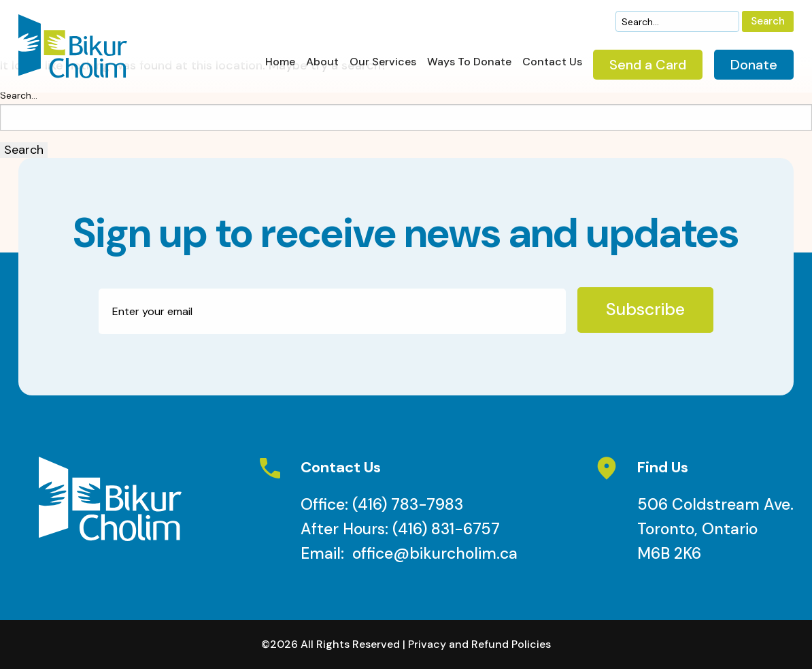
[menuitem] (280, 66)
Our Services (383, 63)
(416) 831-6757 (446, 529)
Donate (754, 65)
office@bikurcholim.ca (435, 553)
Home (280, 63)
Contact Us (552, 63)
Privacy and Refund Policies (479, 644)
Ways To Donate (469, 63)
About (322, 63)
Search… (19, 95)
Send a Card (648, 65)
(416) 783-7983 (408, 504)
